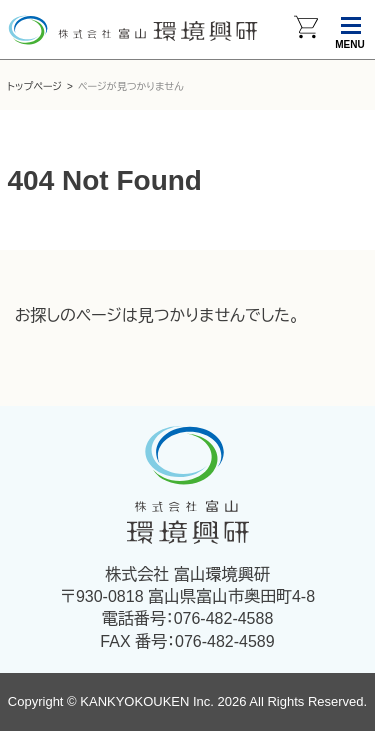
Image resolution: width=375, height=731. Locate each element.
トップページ (35, 86)
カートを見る (306, 30)
